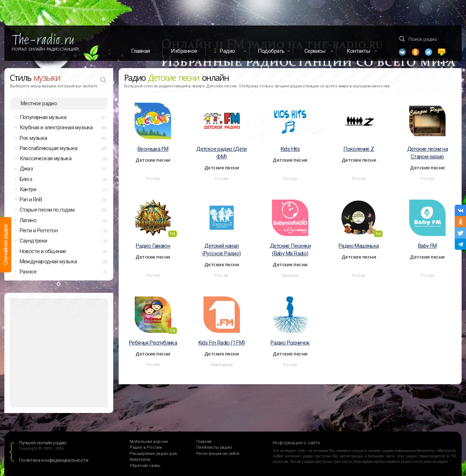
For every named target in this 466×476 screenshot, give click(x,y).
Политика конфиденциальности (54, 460)
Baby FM (427, 246)
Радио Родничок (290, 343)
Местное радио (39, 103)
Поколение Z (359, 149)
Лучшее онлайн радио (43, 443)
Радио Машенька (359, 246)
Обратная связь (145, 466)
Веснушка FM (153, 149)
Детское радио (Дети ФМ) (222, 153)
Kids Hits (290, 149)
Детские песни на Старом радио (427, 153)
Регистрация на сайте (218, 454)
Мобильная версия (149, 442)
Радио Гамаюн (153, 246)
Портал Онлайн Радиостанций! (45, 49)
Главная (141, 51)
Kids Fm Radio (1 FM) (222, 343)
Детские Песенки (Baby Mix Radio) (290, 250)
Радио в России (146, 447)
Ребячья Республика (153, 343)
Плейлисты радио (214, 447)
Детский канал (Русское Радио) (222, 250)
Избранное (184, 51)
